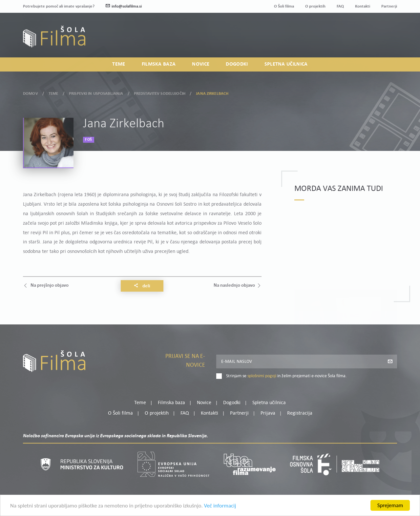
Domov (31, 92)
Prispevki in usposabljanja (96, 92)
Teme (119, 64)
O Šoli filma (284, 6)
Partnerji (389, 6)
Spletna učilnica (286, 64)
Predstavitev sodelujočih (160, 92)
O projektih (315, 6)
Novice (201, 64)
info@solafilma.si (124, 6)
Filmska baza (159, 64)
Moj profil (363, 32)
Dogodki (237, 64)
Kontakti (363, 6)
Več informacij (220, 507)
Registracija (386, 40)
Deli (142, 286)
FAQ (340, 6)
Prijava (356, 40)
